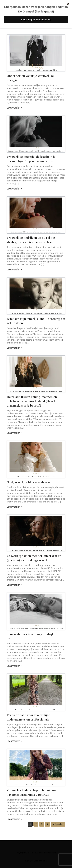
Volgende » (58, 824)
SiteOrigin (35, 861)
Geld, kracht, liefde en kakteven (28, 482)
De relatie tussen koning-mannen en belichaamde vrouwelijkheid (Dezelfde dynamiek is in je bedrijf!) (33, 401)
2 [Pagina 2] (36, 824)
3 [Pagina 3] (42, 824)
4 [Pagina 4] (47, 824)
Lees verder (14, 108)
